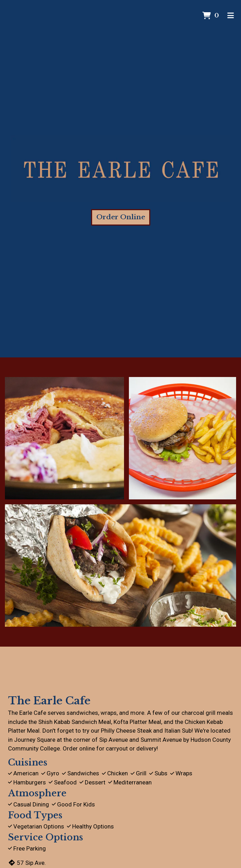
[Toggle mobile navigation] (231, 16)
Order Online (121, 217)
